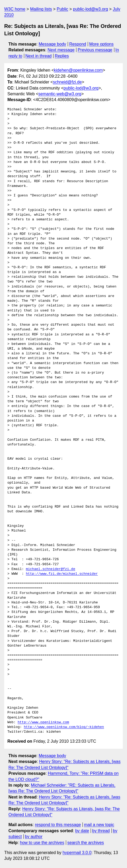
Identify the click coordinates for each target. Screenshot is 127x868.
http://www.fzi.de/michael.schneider (62, 574)
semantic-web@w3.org (60, 94)
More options (102, 44)
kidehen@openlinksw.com (78, 70)
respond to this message (58, 825)
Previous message (95, 50)
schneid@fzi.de (67, 82)
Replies (62, 56)
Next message (61, 50)
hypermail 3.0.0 (77, 853)
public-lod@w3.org (91, 9)
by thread (101, 831)
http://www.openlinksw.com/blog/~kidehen (64, 727)
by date (82, 831)
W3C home (15, 9)
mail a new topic (99, 825)
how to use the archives (42, 843)
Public (62, 9)
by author (34, 837)
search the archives (86, 843)
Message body (52, 44)
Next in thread (38, 56)
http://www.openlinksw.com (43, 722)
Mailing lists (41, 9)
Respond (78, 44)
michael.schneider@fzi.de (50, 569)
